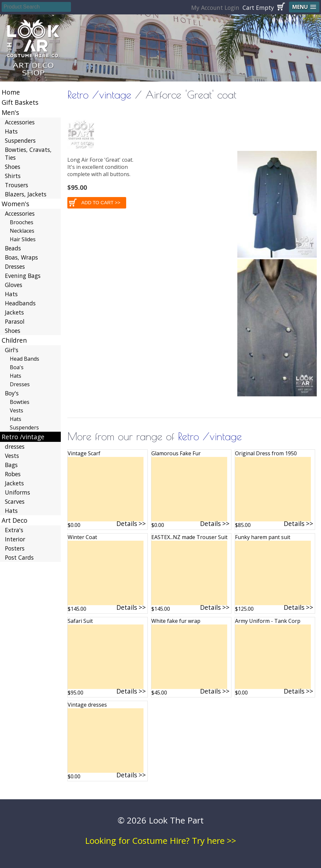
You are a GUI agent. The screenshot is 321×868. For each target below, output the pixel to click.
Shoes (13, 167)
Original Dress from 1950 (266, 453)
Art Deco (15, 520)
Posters (15, 548)
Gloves (14, 285)
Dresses (15, 266)
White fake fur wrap (176, 621)
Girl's (12, 350)
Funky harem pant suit (263, 537)
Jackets (14, 312)
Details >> (131, 524)
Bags (11, 465)
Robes (13, 474)
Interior (15, 539)
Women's (15, 204)
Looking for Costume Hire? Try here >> (160, 841)
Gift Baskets (20, 102)
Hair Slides (23, 239)
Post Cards (19, 557)
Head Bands (25, 359)
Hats (11, 131)
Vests (17, 410)
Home (11, 92)
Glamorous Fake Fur (176, 453)
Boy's (12, 393)
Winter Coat (82, 537)
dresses (15, 446)
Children (14, 340)
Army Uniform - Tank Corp (268, 621)
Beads (13, 248)
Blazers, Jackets (26, 194)
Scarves (15, 501)
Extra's (14, 530)
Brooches (22, 222)
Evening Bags (23, 276)
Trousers (17, 185)
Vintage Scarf (84, 453)
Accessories (20, 122)
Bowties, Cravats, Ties (28, 154)
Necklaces (22, 231)
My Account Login (215, 8)
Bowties (20, 402)
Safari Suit (80, 621)
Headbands (20, 303)
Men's (10, 112)
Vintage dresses (87, 705)
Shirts (13, 176)
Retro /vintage (99, 95)
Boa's (17, 367)
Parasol (15, 321)
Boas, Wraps (21, 257)
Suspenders (20, 140)
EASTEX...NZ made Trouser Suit (189, 537)
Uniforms (17, 492)
